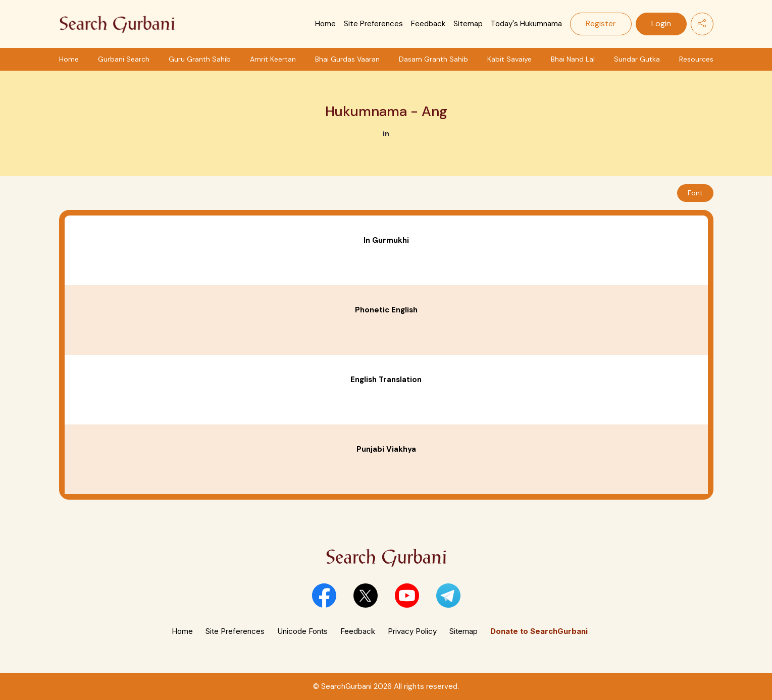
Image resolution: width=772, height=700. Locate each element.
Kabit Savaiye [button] (509, 59)
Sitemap (468, 24)
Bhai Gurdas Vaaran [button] (347, 59)
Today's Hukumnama (526, 24)
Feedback (428, 24)
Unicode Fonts (302, 631)
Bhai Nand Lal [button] (573, 59)
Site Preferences (373, 24)
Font (695, 193)
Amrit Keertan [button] (273, 59)
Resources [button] (696, 59)
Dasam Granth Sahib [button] (433, 59)
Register (601, 23)
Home (325, 24)
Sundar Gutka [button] (637, 59)
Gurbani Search (124, 59)
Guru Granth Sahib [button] (200, 59)
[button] (324, 596)
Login (661, 23)
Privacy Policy (412, 631)
